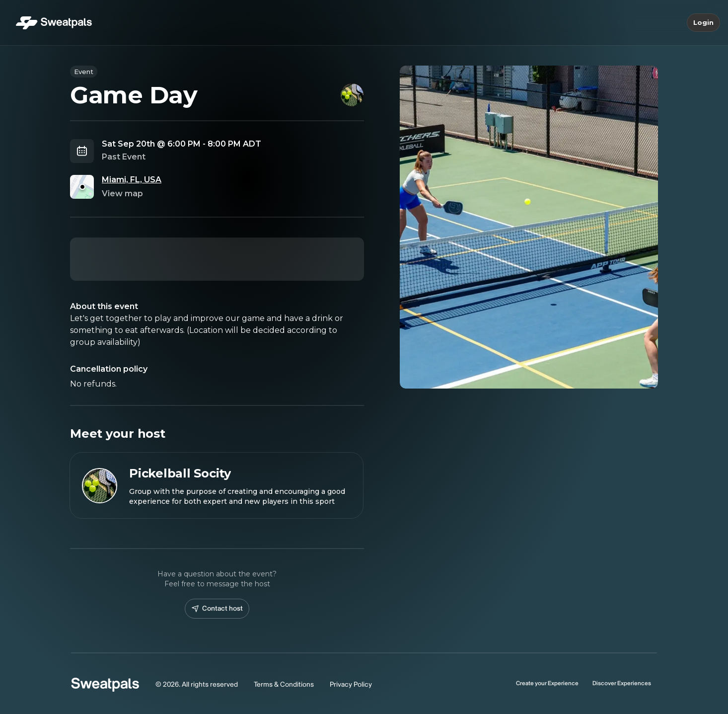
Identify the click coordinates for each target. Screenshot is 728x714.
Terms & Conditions (284, 684)
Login (703, 23)
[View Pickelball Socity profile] (217, 485)
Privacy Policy (351, 684)
